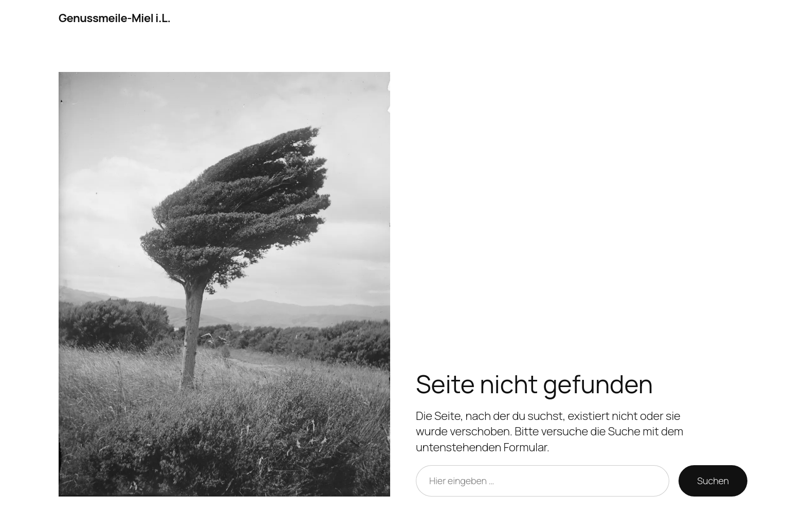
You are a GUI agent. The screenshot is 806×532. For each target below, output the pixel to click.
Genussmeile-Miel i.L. (115, 18)
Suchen (713, 481)
